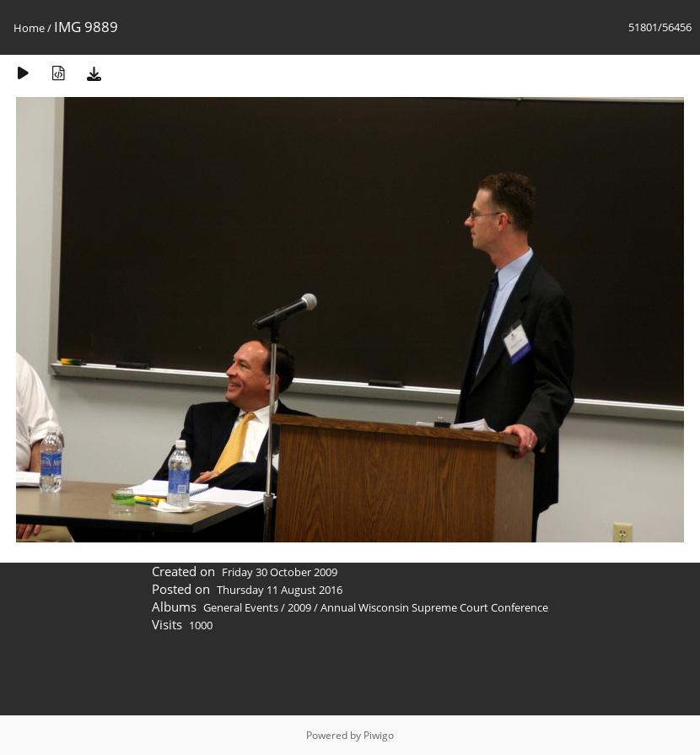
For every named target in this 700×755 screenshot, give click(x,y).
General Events (241, 607)
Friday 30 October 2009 (280, 572)
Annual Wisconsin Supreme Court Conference (434, 607)
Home (29, 28)
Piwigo (379, 735)
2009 (299, 607)
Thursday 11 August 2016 (280, 590)
